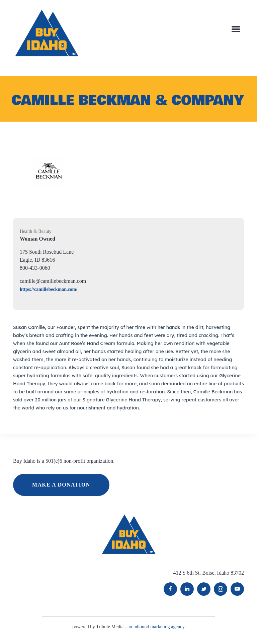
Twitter (204, 589)
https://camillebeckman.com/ (49, 289)
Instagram (221, 589)
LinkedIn (187, 589)
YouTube (237, 589)
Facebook (170, 589)
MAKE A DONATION (61, 485)
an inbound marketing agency (156, 627)
